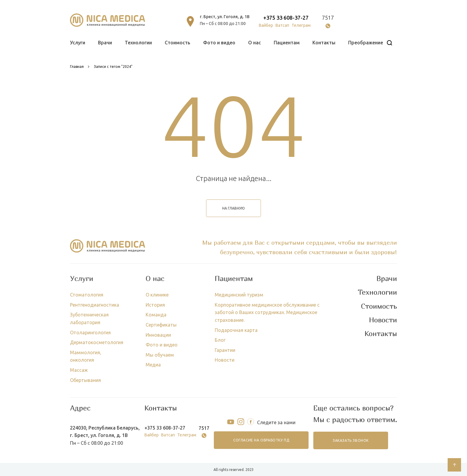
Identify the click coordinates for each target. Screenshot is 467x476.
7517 (328, 18)
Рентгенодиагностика (95, 305)
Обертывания (85, 380)
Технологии (138, 43)
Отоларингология (90, 333)
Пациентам (287, 43)
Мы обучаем (160, 355)
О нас (254, 43)
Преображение (366, 43)
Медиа (153, 365)
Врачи (105, 43)
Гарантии (225, 350)
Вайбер (266, 25)
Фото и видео (219, 43)
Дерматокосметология (97, 342)
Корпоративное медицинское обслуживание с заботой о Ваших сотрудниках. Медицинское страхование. (267, 312)
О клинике (157, 295)
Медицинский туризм (239, 295)
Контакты (324, 43)
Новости (225, 360)
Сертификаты (161, 325)
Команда (156, 315)
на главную (233, 208)
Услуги (78, 43)
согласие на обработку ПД (261, 440)
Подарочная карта (236, 330)
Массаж (79, 370)
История (155, 305)
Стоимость (178, 43)
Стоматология (87, 295)
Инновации (158, 335)
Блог (220, 340)
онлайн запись (370, 21)
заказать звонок (351, 440)
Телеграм (301, 25)
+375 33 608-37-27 (286, 18)
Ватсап (282, 25)
